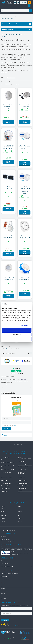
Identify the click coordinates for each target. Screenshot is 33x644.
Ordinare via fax (16, 564)
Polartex (20, 509)
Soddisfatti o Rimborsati (11, 545)
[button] (24, 3)
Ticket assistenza (16, 579)
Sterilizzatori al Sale (6, 489)
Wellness (3, 589)
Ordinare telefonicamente (16, 567)
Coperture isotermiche (23, 467)
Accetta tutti (16, 330)
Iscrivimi (5, 620)
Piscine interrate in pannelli (7, 463)
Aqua (19, 516)
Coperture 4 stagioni (22, 470)
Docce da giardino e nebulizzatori (22, 473)
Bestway (20, 521)
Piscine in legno (5, 460)
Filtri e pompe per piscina (7, 478)
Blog (3, 583)
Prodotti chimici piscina (23, 464)
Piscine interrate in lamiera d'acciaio (7, 466)
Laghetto (20, 512)
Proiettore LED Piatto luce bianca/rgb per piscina (8, 107)
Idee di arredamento (5, 596)
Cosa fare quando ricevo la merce (16, 574)
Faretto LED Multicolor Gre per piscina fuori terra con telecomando (8, 147)
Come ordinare (16, 561)
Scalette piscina (5, 486)
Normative (3, 593)
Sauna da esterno (22, 493)
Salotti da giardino (22, 478)
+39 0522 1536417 (10, 531)
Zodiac (3, 506)
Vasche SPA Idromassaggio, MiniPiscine (24, 458)
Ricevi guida (7, 428)
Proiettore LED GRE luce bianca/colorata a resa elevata (25, 279)
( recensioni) (15, 626)
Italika (2, 512)
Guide (2, 586)
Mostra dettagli (25, 326)
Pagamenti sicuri (8, 534)
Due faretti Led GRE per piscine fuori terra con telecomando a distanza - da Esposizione (25, 190)
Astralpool (4, 516)
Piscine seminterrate (6, 472)
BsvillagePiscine (8, 435)
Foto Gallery (3, 598)
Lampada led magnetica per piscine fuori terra (25, 237)
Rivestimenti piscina (6, 483)
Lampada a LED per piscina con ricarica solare (8, 188)
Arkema (19, 518)
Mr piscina (20, 506)
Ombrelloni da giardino (23, 483)
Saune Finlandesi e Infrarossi (22, 489)
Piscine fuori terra (5, 457)
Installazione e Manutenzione (7, 591)
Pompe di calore (5, 491)
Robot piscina (21, 461)
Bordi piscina (4, 481)
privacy (16, 425)
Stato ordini (16, 577)
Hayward (3, 518)
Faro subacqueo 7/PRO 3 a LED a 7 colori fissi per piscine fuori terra (8, 237)
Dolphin (3, 509)
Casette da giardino (22, 481)
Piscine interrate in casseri (7, 470)
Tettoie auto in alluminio (23, 486)
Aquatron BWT (4, 521)
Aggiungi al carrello (8, 122)
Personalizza (17, 334)
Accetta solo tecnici (16, 339)
